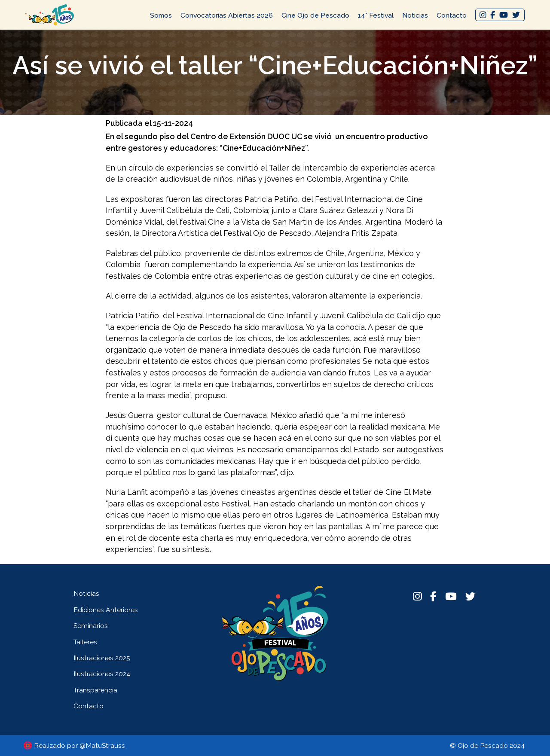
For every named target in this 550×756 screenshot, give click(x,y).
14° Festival (376, 15)
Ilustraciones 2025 (102, 658)
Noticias (415, 15)
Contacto (452, 15)
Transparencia (95, 690)
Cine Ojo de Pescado (315, 15)
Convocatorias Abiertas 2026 (227, 15)
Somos (161, 15)
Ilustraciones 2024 (102, 674)
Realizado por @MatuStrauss (79, 745)
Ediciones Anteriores (106, 610)
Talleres (85, 642)
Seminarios (91, 626)
